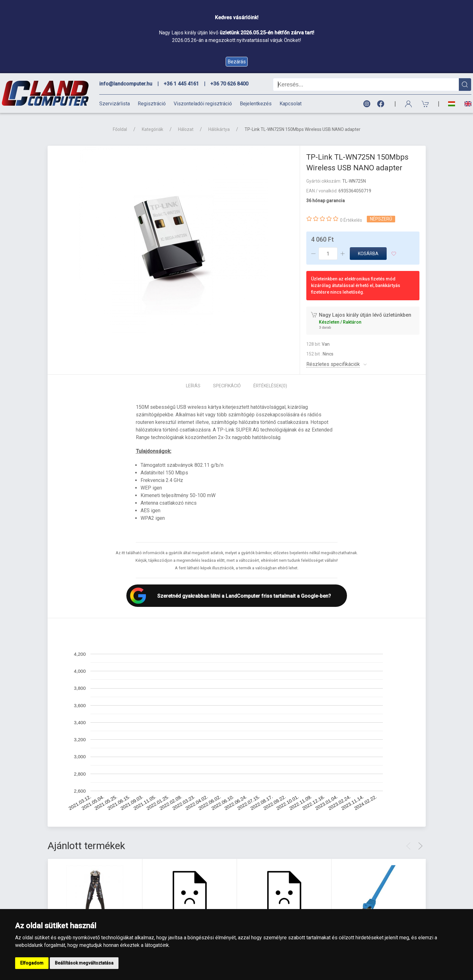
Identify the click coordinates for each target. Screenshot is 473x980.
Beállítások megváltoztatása (84, 963)
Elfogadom (32, 963)
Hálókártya (219, 129)
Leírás (193, 386)
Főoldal (120, 129)
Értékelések (270, 386)
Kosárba (368, 254)
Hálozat (186, 129)
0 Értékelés (351, 220)
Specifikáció (227, 386)
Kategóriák (153, 129)
